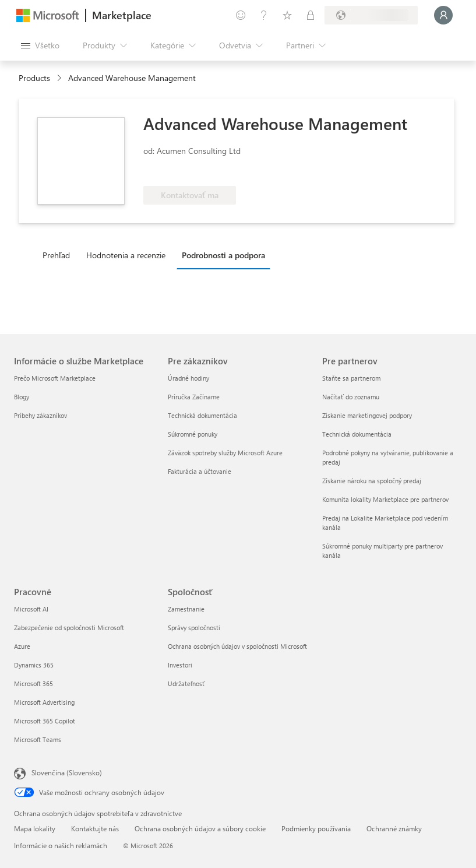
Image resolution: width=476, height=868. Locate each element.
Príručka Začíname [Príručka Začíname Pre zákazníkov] (194, 397)
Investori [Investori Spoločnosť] (180, 665)
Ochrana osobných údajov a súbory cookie (200, 828)
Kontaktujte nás (95, 828)
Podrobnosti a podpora (223, 255)
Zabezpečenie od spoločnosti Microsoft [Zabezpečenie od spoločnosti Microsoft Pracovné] (69, 628)
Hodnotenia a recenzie (126, 255)
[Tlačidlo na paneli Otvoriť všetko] (40, 45)
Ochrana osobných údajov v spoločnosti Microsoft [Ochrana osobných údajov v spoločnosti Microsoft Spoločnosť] (237, 646)
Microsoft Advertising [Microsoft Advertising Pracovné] (44, 702)
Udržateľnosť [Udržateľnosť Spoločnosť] (186, 683)
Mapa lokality (35, 828)
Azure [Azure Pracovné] (22, 646)
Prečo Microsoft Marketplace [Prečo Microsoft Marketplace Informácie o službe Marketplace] (55, 378)
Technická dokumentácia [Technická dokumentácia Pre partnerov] (357, 434)
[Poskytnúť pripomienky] (241, 15)
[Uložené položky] (287, 15)
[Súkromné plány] (311, 15)
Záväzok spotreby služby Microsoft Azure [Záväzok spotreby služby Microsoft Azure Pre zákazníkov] (225, 453)
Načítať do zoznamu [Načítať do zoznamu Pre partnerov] (351, 397)
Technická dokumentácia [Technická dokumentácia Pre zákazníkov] (202, 415)
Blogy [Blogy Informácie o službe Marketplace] (22, 397)
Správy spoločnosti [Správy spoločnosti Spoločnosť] (194, 628)
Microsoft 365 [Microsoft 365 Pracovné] (34, 683)
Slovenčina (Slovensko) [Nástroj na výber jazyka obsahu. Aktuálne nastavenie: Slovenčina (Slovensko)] (67, 772)
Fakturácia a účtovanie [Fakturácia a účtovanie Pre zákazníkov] (200, 471)
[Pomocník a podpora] (264, 15)
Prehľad (56, 255)
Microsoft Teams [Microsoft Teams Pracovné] (38, 739)
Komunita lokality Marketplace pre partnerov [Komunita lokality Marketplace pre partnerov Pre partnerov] (385, 499)
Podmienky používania (316, 828)
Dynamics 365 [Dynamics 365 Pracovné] (34, 665)
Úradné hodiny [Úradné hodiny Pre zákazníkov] (188, 378)
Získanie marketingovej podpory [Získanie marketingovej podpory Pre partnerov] (367, 415)
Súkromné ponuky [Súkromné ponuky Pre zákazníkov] (193, 434)
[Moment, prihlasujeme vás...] (443, 15)
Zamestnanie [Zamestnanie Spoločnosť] (186, 609)
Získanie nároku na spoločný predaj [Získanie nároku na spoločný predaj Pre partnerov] (372, 481)
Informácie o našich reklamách (61, 845)
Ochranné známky (394, 828)
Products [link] (34, 78)
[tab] (59, 255)
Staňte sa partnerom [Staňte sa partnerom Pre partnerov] (351, 378)
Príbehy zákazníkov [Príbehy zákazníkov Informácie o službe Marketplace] (40, 415)
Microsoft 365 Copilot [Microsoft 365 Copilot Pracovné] (45, 721)
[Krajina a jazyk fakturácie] (371, 15)
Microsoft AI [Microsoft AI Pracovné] (31, 609)
